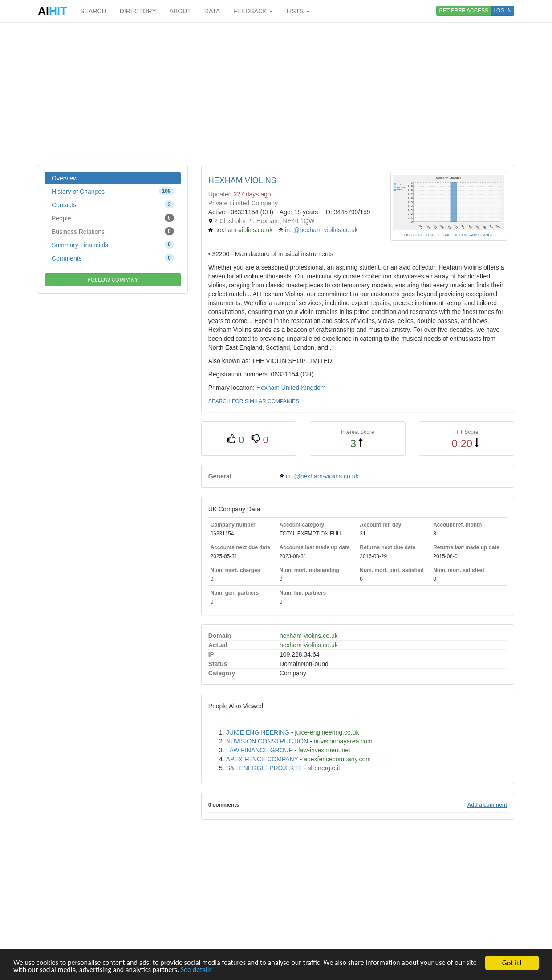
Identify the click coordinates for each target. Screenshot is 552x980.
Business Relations (113, 231)
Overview (65, 178)
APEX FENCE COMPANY (262, 759)
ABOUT (180, 11)
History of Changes (113, 191)
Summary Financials (113, 245)
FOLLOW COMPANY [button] (113, 280)
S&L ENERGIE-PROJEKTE (264, 768)
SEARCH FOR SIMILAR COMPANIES (254, 401)
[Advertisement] (276, 94)
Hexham (268, 388)
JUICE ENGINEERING (258, 732)
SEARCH (93, 11)
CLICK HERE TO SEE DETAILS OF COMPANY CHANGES (448, 235)
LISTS (298, 11)
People (113, 218)
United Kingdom (304, 388)
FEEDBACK (253, 11)
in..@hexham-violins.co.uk (321, 230)
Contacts (113, 204)
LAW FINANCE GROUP (260, 750)
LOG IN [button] (502, 11)
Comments (113, 258)
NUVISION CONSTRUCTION (267, 741)
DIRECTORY (138, 11)
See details (231, 970)
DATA (212, 11)
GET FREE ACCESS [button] (464, 11)
